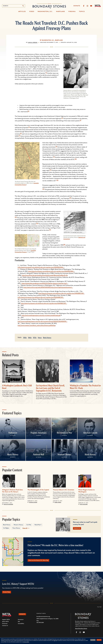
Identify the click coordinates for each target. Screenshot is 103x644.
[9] (54, 157)
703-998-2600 (40, 624)
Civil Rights (6, 528)
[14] (70, 198)
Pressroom (5, 625)
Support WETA (6, 621)
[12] (57, 180)
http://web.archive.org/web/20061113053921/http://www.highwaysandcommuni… (48, 287)
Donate (77, 6)
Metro (40, 338)
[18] (64, 245)
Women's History (64, 454)
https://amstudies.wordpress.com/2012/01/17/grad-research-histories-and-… (45, 283)
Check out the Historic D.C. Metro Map (41, 561)
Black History (47, 338)
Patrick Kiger (33, 502)
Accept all (99, 640)
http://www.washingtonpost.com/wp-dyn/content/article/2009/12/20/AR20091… (42, 321)
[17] (50, 230)
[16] (37, 223)
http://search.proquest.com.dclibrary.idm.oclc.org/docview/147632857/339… (61, 293)
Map (38, 623)
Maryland (61, 12)
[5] (29, 127)
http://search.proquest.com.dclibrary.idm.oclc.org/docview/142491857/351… (44, 303)
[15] (16, 217)
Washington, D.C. (45, 12)
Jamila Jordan (33, 43)
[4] (80, 120)
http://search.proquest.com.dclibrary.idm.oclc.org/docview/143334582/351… (41, 297)
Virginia (72, 12)
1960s (30, 338)
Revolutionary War (64, 433)
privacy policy (26, 642)
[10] (76, 159)
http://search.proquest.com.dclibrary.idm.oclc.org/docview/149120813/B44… (41, 267)
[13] (43, 189)
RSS (19, 623)
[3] (62, 118)
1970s (35, 338)
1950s (25, 338)
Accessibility (21, 625)
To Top (99, 609)
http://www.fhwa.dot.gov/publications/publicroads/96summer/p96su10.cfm (45, 275)
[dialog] (51, 641)
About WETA (5, 623)
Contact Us (5, 627)
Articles (22, 12)
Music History (13, 454)
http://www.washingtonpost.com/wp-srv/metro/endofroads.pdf (41, 315)
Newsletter (21, 621)
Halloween (13, 433)
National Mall (39, 454)
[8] (56, 147)
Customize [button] (93, 640)
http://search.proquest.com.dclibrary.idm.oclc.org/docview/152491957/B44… (51, 271)
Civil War (29, 525)
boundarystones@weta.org (43, 618)
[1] (46, 73)
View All (25, 528)
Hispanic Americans (39, 433)
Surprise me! (78, 529)
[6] (21, 133)
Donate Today (8, 594)
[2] (29, 111)
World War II (38, 525)
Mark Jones (58, 502)
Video (32, 12)
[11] (50, 170)
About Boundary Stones (81, 630)
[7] (19, 136)
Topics (82, 12)
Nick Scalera (84, 504)
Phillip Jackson (8, 504)
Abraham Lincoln (90, 433)
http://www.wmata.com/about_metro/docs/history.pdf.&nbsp (37, 326)
